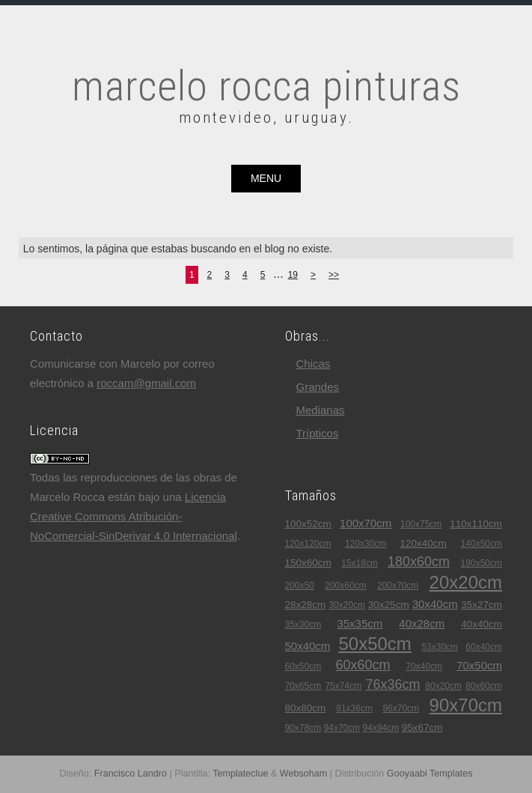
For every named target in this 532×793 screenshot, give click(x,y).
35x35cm (360, 623)
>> (334, 275)
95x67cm (422, 727)
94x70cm (342, 728)
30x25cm (389, 605)
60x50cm (303, 666)
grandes (318, 387)
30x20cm (347, 605)
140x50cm (481, 544)
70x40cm (424, 666)
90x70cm (466, 705)
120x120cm (308, 544)
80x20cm (443, 686)
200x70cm (398, 586)
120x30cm (366, 544)
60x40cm (484, 647)
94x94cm (381, 728)
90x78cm (303, 728)
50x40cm (308, 646)
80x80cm (306, 708)
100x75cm (421, 524)
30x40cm (435, 604)
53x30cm (440, 647)
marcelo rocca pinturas (266, 86)
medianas (321, 410)
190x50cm (481, 563)
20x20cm (466, 582)
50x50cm (374, 644)
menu (266, 178)
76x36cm (392, 684)
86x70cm (401, 708)
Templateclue (240, 774)
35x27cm (481, 605)
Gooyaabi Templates (430, 774)
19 (293, 275)
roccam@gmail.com (146, 383)
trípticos (318, 433)
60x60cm (363, 665)
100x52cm (308, 524)
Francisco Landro (131, 774)
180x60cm (419, 562)
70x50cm (479, 665)
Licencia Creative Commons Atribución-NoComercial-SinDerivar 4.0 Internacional (134, 516)
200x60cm (345, 586)
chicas (314, 364)
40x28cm (422, 623)
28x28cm (306, 605)
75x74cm (343, 686)
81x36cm (354, 708)
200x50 (300, 586)
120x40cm (424, 543)
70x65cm (303, 686)
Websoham (303, 774)
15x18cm (360, 563)
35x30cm (303, 625)
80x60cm (484, 686)
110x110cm (476, 524)
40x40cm (481, 624)
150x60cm (308, 563)
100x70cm (366, 523)
